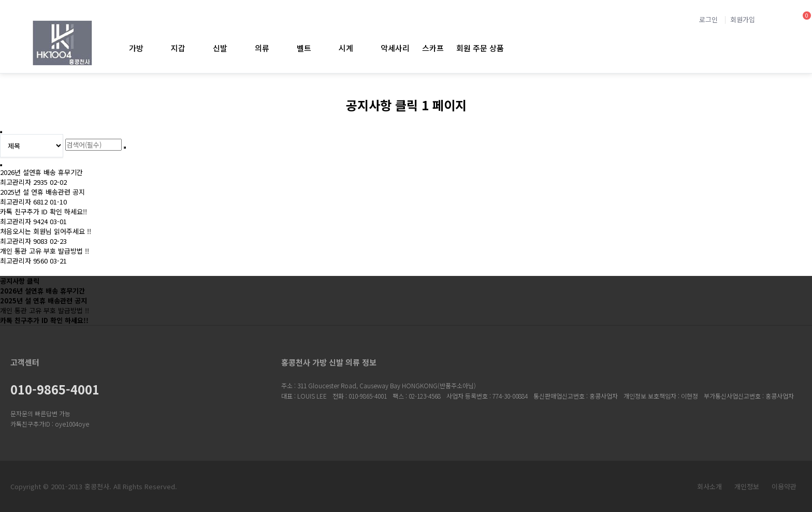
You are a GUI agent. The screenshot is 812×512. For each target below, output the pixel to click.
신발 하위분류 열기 (236, 48)
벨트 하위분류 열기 (320, 48)
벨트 (304, 48)
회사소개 (709, 486)
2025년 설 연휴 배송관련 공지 (42, 192)
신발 (220, 48)
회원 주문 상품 (480, 48)
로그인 (708, 19)
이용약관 (784, 486)
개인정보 (747, 486)
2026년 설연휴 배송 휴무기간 (41, 172)
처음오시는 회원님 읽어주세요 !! (46, 231)
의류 (262, 48)
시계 (346, 48)
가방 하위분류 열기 (152, 48)
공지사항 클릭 (20, 281)
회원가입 (743, 19)
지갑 (178, 48)
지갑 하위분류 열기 (194, 48)
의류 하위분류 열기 (278, 48)
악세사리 (395, 48)
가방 (136, 48)
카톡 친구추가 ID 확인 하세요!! (44, 211)
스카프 (433, 48)
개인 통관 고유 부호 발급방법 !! (45, 251)
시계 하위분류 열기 (362, 48)
